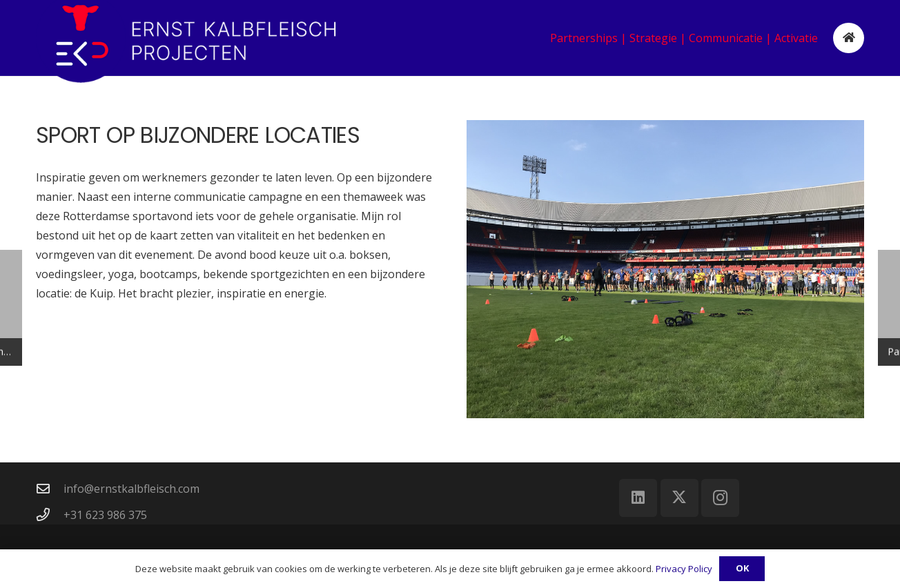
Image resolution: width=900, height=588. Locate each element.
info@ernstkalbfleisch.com (131, 489)
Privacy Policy (684, 569)
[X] (679, 498)
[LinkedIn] (638, 498)
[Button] (849, 38)
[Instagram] (720, 498)
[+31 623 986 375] (50, 514)
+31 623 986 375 (105, 515)
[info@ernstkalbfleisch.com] (50, 488)
